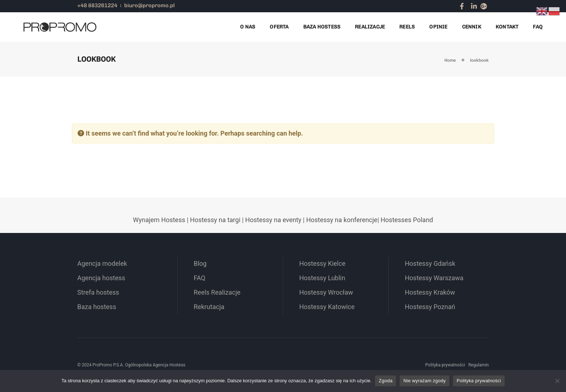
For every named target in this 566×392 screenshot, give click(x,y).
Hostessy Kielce (322, 263)
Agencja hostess (101, 278)
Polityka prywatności (445, 365)
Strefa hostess (98, 292)
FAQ (538, 27)
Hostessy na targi (215, 220)
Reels (407, 27)
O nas (248, 27)
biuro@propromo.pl (149, 5)
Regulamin (478, 365)
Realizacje (370, 27)
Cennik (472, 27)
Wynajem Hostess (159, 220)
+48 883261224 (97, 5)
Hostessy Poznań (430, 307)
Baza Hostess (322, 27)
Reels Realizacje (217, 292)
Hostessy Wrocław (326, 292)
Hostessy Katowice (327, 307)
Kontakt (507, 27)
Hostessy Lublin (322, 278)
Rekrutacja (209, 307)
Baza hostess (97, 307)
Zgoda (386, 381)
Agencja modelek (102, 263)
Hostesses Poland (407, 220)
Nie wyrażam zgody (425, 381)
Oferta (279, 27)
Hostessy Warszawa (434, 278)
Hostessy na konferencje (342, 220)
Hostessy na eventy (273, 220)
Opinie (438, 27)
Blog (200, 263)
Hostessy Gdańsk (430, 263)
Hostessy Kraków (430, 292)
